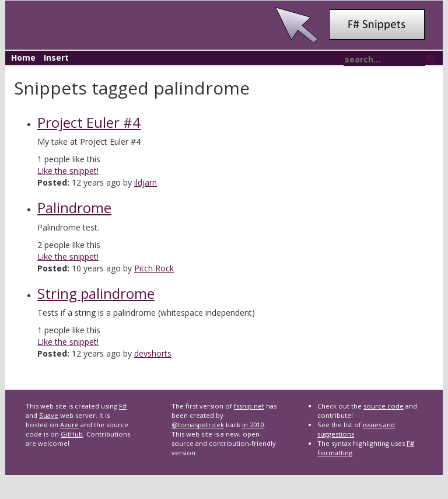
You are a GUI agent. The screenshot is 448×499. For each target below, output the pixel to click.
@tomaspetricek (198, 425)
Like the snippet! (68, 171)
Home (23, 57)
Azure (69, 425)
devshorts (153, 353)
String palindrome (96, 293)
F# (123, 406)
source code (384, 406)
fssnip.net (249, 406)
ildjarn (146, 182)
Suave (49, 415)
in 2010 (253, 425)
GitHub (72, 434)
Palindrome (74, 207)
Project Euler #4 (89, 122)
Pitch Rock (154, 268)
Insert (56, 57)
